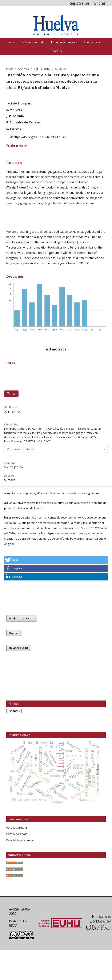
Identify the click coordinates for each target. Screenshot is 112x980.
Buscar (14, 633)
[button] (56, 560)
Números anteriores (63, 42)
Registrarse (79, 3)
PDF (13, 394)
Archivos (23, 69)
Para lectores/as (17, 828)
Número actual (33, 42)
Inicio (12, 42)
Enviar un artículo (22, 618)
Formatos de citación (21, 449)
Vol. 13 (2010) (42, 69)
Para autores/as (17, 834)
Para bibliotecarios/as (20, 840)
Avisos (57, 51)
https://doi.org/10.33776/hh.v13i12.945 (40, 137)
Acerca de (91, 42)
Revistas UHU (19, 648)
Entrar (100, 3)
